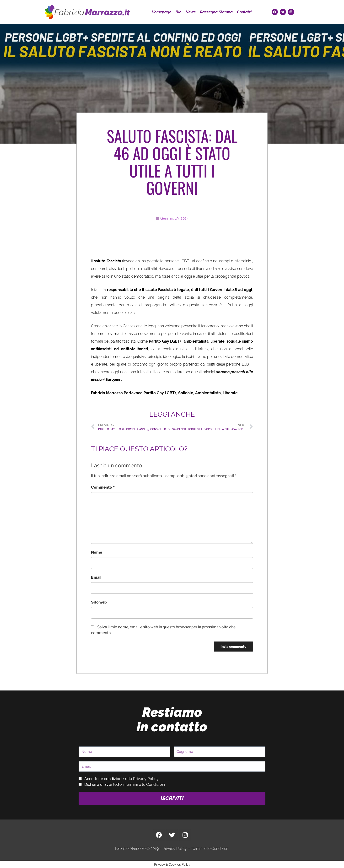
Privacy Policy (146, 779)
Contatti (244, 12)
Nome (97, 552)
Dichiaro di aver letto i (125, 784)
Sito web (99, 602)
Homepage (161, 12)
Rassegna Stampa (216, 12)
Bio (178, 12)
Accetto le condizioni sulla (121, 779)
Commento (103, 487)
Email (96, 577)
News (191, 12)
